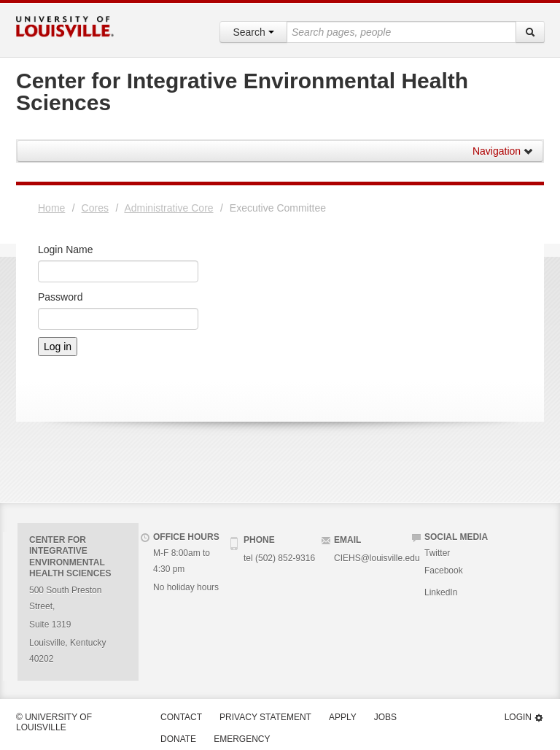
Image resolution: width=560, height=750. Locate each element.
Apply (343, 717)
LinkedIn (441, 592)
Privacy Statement (265, 717)
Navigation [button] (503, 151)
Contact (181, 717)
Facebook (444, 571)
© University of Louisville (54, 722)
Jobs (385, 717)
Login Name (66, 250)
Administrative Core (168, 208)
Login (524, 718)
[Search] (530, 32)
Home (51, 208)
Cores (95, 208)
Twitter (437, 553)
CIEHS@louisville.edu (377, 558)
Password (60, 297)
